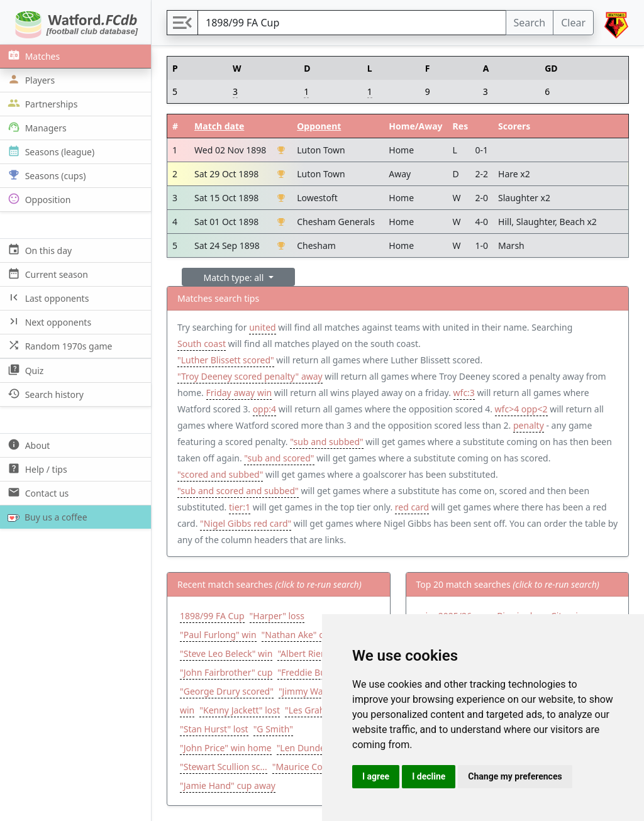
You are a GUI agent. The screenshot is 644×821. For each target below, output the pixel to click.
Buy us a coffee (45, 517)
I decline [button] (429, 776)
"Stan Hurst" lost (214, 729)
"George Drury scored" (227, 691)
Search (530, 23)
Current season (47, 274)
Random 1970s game (59, 345)
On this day (38, 250)
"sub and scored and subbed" (238, 491)
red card (412, 507)
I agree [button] (376, 776)
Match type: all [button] (235, 278)
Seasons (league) (50, 151)
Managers (36, 127)
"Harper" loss (277, 616)
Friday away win (239, 393)
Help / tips (36, 469)
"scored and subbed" (220, 474)
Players (30, 80)
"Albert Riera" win (313, 653)
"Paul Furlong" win (218, 635)
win (187, 710)
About (27, 445)
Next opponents (48, 322)
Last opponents (47, 298)
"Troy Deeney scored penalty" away (250, 376)
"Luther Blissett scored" (226, 360)
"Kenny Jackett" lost (240, 710)
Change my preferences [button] (515, 776)
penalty (529, 425)
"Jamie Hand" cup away (228, 785)
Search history (44, 394)
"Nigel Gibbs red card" (246, 523)
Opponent (319, 126)
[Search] (352, 23)
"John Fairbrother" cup (226, 672)
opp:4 (264, 409)
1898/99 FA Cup (212, 616)
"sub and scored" (279, 458)
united (262, 327)
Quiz (24, 370)
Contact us (37, 493)
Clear (573, 23)
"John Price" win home (226, 748)
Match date (219, 126)
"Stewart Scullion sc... (224, 767)
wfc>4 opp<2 (521, 409)
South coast (202, 344)
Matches (32, 56)
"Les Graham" (313, 710)
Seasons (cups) (45, 175)
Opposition (38, 199)
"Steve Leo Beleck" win (226, 653)
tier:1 (240, 507)
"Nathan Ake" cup (298, 635)
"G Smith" (273, 729)
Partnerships (41, 103)
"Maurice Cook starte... (319, 767)
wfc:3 (464, 393)
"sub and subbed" (326, 442)
